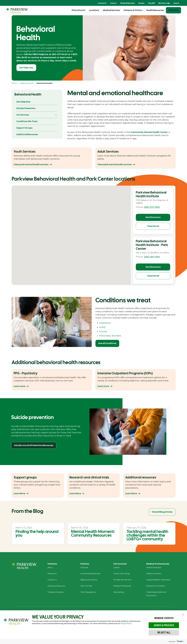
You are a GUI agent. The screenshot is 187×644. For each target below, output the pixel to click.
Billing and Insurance (89, 581)
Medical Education (128, 3)
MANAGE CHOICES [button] (164, 618)
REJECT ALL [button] (164, 632)
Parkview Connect (154, 575)
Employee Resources (56, 587)
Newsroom (52, 575)
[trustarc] (180, 641)
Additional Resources (27, 134)
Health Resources (155, 10)
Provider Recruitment (122, 581)
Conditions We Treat (27, 121)
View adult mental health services (115, 164)
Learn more (20, 386)
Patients (85, 564)
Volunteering (119, 593)
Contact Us (102, 3)
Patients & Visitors (133, 10)
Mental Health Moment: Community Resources (93, 533)
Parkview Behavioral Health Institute (151, 194)
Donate (141, 3)
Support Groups (24, 128)
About (50, 569)
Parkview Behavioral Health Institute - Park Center (152, 243)
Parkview (53, 564)
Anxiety (103, 332)
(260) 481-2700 (152, 255)
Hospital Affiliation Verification (158, 581)
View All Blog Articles (162, 512)
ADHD (102, 327)
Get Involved (120, 564)
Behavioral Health (28, 94)
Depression (105, 323)
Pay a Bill (151, 3)
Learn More (19, 493)
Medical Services (111, 10)
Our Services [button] (23, 115)
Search (176, 3)
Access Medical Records (90, 575)
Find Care (173, 10)
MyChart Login (164, 3)
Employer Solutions (56, 593)
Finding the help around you (37, 533)
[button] (88, 254)
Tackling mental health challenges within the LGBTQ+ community (147, 535)
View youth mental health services (31, 164)
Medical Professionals (122, 587)
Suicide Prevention (26, 108)
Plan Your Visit (86, 587)
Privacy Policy (126, 623)
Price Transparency (88, 593)
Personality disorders (110, 336)
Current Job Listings (122, 575)
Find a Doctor (79, 10)
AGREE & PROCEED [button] (164, 625)
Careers (113, 3)
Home (14, 83)
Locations (94, 10)
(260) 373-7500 (152, 207)
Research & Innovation (156, 587)
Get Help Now (23, 102)
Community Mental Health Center (149, 132)
